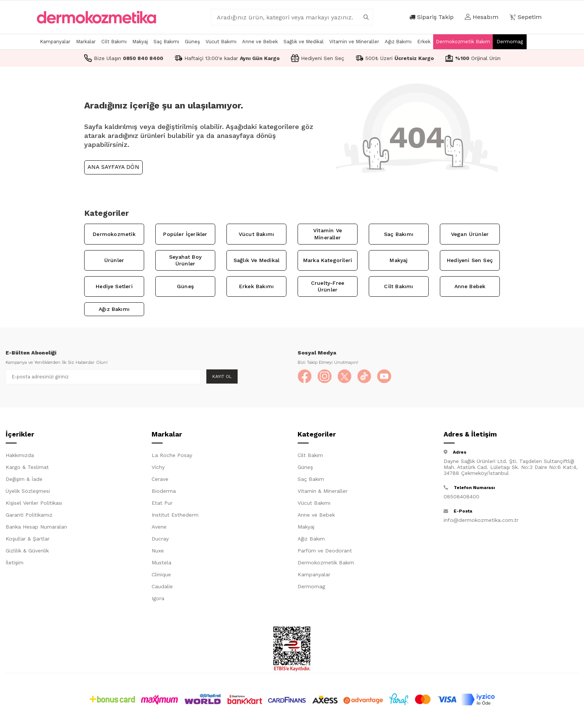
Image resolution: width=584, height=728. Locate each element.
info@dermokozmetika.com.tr (481, 521)
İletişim (15, 563)
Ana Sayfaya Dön (113, 167)
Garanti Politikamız (29, 516)
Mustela (161, 563)
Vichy (158, 468)
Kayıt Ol (222, 376)
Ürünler (114, 260)
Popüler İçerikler (185, 234)
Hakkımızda (20, 456)
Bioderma (164, 492)
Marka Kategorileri (328, 260)
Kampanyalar (55, 42)
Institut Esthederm (175, 516)
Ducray (160, 539)
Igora (158, 599)
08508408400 (461, 497)
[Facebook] (305, 377)
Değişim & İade (24, 480)
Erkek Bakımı (256, 286)
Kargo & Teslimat (27, 468)
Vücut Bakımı (221, 42)
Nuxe (158, 551)
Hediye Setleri (114, 286)
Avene (159, 527)
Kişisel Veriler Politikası (34, 504)
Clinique (161, 575)
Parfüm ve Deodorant (325, 551)
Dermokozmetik (114, 234)
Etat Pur (162, 504)
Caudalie (162, 587)
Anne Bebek (470, 286)
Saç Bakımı (166, 42)
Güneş (192, 42)
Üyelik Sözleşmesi (28, 492)
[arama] (366, 17)
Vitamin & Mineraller (323, 492)
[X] (346, 377)
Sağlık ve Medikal (304, 42)
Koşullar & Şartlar (28, 539)
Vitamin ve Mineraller (354, 42)
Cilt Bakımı (114, 42)
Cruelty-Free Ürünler (328, 286)
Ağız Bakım (311, 539)
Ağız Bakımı (398, 42)
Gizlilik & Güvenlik (27, 551)
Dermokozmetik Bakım (463, 42)
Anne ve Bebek (260, 42)
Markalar (86, 42)
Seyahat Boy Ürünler (185, 260)
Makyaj (140, 42)
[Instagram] (326, 377)
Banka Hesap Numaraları (36, 527)
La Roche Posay (172, 456)
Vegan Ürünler (470, 234)
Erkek (424, 42)
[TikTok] (366, 377)
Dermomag (510, 42)
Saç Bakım (311, 480)
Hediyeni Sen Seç (470, 260)
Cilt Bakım (310, 456)
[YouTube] (387, 377)
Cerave (160, 480)
